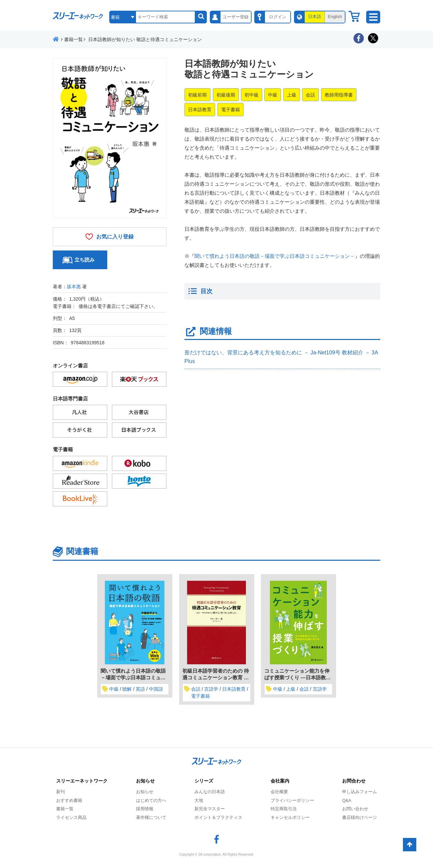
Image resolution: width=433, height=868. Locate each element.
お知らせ (145, 792)
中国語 (156, 689)
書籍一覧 (65, 809)
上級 (292, 95)
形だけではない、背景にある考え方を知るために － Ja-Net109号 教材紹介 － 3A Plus (281, 357)
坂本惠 (74, 287)
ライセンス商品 (71, 817)
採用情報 (145, 809)
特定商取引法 (284, 809)
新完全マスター (210, 809)
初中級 (252, 95)
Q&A (347, 800)
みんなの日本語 (210, 792)
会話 (310, 95)
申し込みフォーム (359, 792)
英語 (140, 689)
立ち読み (85, 260)
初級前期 (197, 95)
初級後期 (226, 95)
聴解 (127, 689)
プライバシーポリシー (292, 800)
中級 (273, 95)
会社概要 (279, 792)
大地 (199, 800)
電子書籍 (231, 110)
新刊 (60, 792)
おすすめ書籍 (69, 800)
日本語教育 (200, 110)
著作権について (151, 817)
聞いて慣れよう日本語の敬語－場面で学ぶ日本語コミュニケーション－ (275, 256)
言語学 (211, 689)
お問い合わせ (355, 809)
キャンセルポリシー (290, 817)
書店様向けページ (359, 817)
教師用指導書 (339, 95)
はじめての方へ (151, 800)
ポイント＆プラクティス (218, 817)
